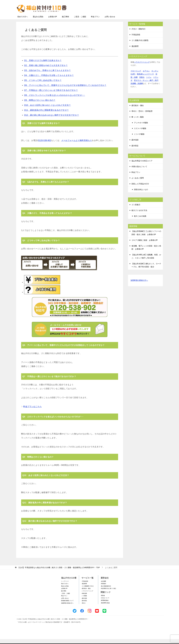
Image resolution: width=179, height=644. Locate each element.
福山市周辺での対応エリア (142, 166)
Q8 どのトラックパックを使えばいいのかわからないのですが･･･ (55, 100)
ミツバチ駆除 (139, 139)
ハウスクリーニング (142, 67)
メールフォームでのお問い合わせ (140, 14)
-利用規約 (103, 588)
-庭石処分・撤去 (86, 593)
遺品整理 (135, 51)
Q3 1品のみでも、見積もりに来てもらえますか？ (47, 75)
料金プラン (95, 21)
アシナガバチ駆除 (141, 128)
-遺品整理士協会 (105, 608)
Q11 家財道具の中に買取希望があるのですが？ (46, 115)
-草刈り (84, 608)
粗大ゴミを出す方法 (139, 215)
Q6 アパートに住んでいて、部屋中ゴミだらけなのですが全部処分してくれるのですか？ (65, 90)
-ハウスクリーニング (87, 596)
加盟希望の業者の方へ (139, 285)
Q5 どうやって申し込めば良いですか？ (43, 85)
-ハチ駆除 (84, 601)
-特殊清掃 (84, 598)
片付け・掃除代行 (138, 34)
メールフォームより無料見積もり (77, 145)
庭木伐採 (135, 145)
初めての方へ (23, 21)
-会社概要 (103, 586)
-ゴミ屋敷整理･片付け (88, 591)
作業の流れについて (139, 171)
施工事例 (65, 21)
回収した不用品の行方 (140, 189)
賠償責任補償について (67, 605)
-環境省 (103, 600)
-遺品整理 (84, 588)
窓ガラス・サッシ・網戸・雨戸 (146, 85)
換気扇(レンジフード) (145, 79)
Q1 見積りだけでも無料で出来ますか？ (43, 65)
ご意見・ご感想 (80, 21)
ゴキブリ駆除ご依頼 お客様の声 (145, 245)
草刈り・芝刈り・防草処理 (142, 116)
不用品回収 (136, 39)
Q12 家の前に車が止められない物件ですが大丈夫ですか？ (52, 120)
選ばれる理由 (38, 21)
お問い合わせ (110, 21)
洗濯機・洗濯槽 (137, 88)
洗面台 (142, 82)
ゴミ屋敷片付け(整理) (140, 45)
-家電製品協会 (105, 605)
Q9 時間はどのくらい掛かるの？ (40, 105)
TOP (59, 572)
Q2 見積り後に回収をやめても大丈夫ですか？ (46, 70)
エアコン (146, 76)
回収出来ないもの (141, 194)
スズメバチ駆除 (140, 133)
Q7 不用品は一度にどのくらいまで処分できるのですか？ (51, 95)
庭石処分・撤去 (138, 110)
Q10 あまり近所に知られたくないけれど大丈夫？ (47, 110)
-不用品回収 (85, 586)
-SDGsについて (105, 603)
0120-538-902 (45, 145)
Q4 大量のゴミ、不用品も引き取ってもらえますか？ (49, 80)
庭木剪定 (135, 151)
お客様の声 (53, 21)
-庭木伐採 (84, 603)
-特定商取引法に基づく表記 (108, 593)
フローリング (136, 76)
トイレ (149, 82)
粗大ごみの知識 (140, 221)
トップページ (65, 586)
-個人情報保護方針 (106, 591)
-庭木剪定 (84, 605)
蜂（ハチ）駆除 (138, 122)
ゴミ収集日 (136, 209)
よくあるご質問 (138, 183)
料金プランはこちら (32, 411)
